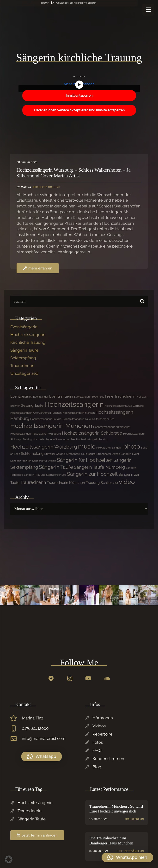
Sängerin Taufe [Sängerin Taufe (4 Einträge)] (56, 467)
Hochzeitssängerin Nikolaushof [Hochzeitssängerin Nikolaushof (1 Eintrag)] (112, 427)
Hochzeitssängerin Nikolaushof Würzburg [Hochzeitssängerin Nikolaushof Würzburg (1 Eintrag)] (36, 434)
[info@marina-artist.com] (16, 739)
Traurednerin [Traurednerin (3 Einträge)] (33, 482)
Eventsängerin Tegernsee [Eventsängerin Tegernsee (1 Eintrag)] (89, 397)
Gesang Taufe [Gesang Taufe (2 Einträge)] (32, 406)
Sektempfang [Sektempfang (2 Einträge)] (32, 454)
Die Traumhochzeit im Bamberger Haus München (111, 841)
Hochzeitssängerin (28, 335)
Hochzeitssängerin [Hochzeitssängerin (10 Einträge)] (74, 404)
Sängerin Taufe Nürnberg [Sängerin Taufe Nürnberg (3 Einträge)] (99, 467)
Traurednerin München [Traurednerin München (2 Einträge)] (66, 483)
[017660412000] (16, 729)
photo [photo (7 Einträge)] (132, 446)
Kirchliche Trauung (28, 342)
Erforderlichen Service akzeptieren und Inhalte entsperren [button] (79, 110)
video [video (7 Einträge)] (127, 482)
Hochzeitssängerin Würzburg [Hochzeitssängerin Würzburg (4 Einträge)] (44, 447)
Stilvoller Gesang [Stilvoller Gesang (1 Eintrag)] (55, 454)
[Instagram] (70, 678)
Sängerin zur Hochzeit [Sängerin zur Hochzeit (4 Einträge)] (92, 474)
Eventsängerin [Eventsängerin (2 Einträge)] (61, 396)
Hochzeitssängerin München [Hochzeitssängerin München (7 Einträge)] (51, 426)
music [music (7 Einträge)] (87, 446)
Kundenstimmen (108, 759)
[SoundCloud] (107, 678)
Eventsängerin (24, 327)
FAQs (97, 750)
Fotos (98, 742)
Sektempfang (23, 358)
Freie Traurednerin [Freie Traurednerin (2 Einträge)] (120, 396)
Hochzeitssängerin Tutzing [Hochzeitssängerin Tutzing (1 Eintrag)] (92, 439)
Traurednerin (22, 366)
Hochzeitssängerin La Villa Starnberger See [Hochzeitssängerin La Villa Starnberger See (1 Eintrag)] (88, 419)
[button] (42, 756)
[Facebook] (51, 678)
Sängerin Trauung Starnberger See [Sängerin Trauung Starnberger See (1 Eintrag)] (45, 475)
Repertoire (102, 734)
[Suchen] (79, 301)
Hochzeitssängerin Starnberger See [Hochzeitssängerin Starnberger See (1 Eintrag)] (54, 439)
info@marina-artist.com (44, 738)
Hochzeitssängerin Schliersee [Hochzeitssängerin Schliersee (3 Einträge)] (92, 433)
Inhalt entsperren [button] (79, 95)
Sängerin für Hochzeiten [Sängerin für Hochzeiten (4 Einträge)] (85, 460)
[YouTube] (88, 678)
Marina (26, 187)
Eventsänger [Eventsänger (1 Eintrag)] (41, 397)
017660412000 (35, 728)
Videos (99, 726)
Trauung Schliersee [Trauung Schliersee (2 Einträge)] (102, 483)
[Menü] (148, 10)
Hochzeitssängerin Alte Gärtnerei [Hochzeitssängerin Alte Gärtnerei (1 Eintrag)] (124, 406)
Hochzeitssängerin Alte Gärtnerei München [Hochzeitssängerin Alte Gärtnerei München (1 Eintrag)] (36, 413)
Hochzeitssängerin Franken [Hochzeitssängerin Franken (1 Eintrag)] (79, 413)
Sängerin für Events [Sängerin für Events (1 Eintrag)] (44, 461)
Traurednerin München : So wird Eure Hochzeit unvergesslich (116, 809)
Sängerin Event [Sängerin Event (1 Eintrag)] (130, 454)
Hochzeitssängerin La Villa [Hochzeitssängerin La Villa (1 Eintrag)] (46, 419)
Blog (97, 767)
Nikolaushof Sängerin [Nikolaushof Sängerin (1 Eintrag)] (109, 448)
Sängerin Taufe (24, 350)
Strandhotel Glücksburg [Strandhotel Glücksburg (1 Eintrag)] (81, 454)
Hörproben (103, 718)
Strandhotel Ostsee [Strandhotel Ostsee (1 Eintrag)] (108, 454)
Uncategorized (24, 373)
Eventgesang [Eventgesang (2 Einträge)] (21, 396)
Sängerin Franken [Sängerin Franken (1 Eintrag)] (21, 461)
